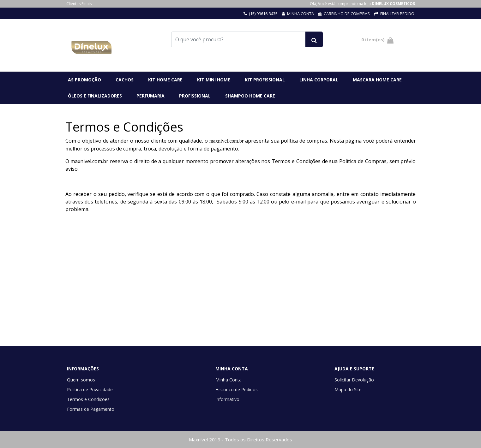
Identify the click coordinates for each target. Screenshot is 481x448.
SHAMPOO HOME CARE (250, 96)
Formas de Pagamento (91, 409)
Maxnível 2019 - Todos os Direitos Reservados (240, 439)
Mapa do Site (348, 389)
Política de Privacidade (90, 389)
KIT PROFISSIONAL (265, 80)
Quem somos (81, 380)
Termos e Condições (88, 399)
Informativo (227, 399)
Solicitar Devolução (354, 380)
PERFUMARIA (150, 96)
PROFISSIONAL (195, 96)
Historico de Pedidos (237, 389)
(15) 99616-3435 (263, 14)
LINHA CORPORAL (319, 80)
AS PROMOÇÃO (84, 80)
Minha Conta (228, 380)
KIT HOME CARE (165, 80)
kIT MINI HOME (214, 80)
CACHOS (125, 80)
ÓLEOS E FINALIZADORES (95, 96)
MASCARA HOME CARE (377, 80)
